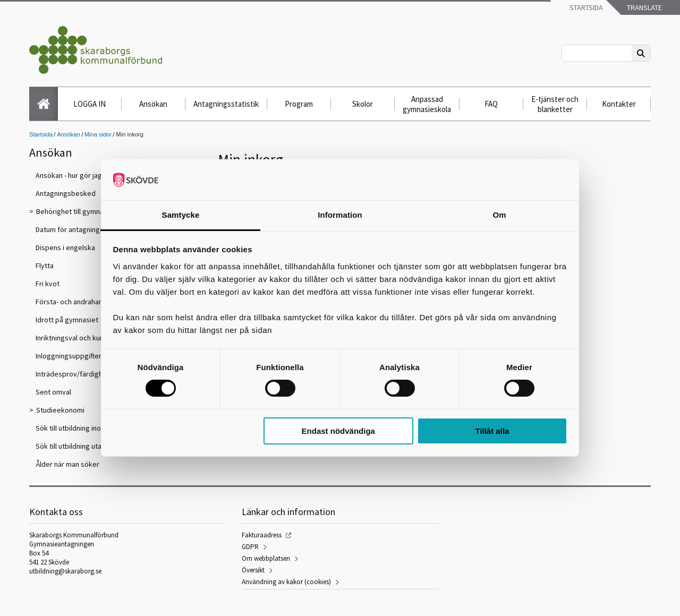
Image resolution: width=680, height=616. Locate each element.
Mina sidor (98, 134)
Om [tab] (499, 215)
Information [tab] (340, 215)
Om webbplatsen (266, 558)
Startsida (585, 7)
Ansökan (153, 104)
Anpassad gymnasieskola (427, 104)
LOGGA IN (90, 104)
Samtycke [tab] (181, 215)
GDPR (250, 547)
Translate (644, 7)
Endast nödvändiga (338, 431)
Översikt (253, 570)
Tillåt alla (492, 431)
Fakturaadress (262, 535)
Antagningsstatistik (226, 104)
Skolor (363, 104)
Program (299, 104)
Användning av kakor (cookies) (286, 582)
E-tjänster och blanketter (555, 104)
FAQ (491, 104)
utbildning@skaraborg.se (65, 571)
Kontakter (619, 104)
